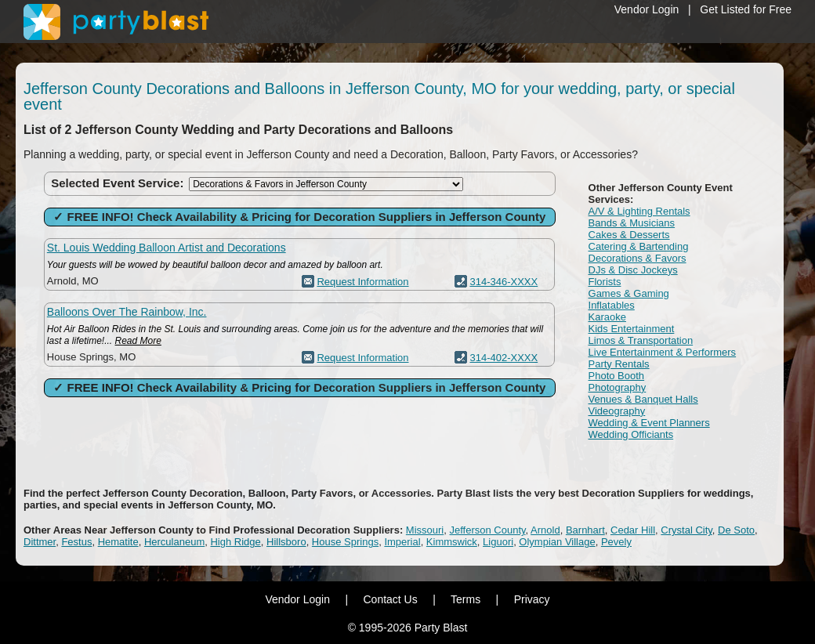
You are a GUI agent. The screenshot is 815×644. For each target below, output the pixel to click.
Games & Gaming (629, 293)
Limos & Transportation (641, 340)
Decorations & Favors (638, 258)
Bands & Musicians (632, 223)
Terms (465, 599)
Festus (76, 542)
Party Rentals (619, 364)
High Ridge (235, 542)
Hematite (118, 542)
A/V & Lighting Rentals (639, 211)
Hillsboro (286, 542)
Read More (138, 341)
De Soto (736, 530)
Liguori (498, 542)
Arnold (545, 530)
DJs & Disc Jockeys (633, 270)
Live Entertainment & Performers (663, 352)
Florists (605, 282)
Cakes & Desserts (629, 235)
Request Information (362, 282)
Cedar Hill (633, 530)
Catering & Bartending (639, 246)
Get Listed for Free (746, 9)
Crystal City (686, 530)
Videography (617, 411)
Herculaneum (174, 542)
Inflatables (612, 305)
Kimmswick (452, 542)
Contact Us (390, 599)
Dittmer (40, 542)
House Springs (345, 542)
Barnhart (585, 530)
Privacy (532, 599)
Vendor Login (647, 9)
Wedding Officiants (631, 434)
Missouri (425, 530)
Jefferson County (488, 530)
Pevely (616, 542)
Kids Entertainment (632, 329)
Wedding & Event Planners (649, 423)
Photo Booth (617, 376)
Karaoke (607, 317)
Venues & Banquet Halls (643, 399)
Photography (618, 387)
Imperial (402, 542)
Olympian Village (557, 542)
